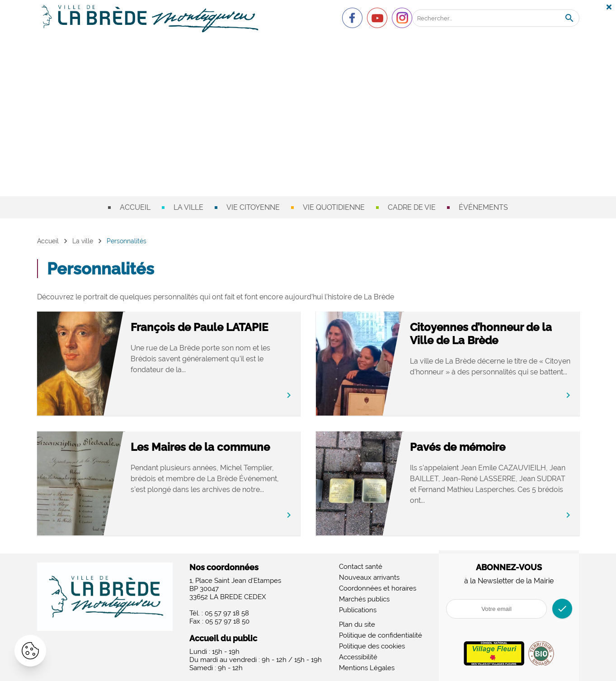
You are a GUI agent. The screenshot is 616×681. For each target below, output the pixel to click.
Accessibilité (358, 657)
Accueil (135, 207)
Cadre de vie (412, 207)
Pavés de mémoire (458, 447)
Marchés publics (364, 599)
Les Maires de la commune (200, 447)
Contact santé (361, 567)
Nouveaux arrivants (369, 577)
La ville (188, 207)
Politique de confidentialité (381, 635)
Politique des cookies (372, 646)
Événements (483, 207)
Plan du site (357, 624)
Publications (358, 610)
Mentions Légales (367, 668)
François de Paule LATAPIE (199, 327)
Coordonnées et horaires (378, 588)
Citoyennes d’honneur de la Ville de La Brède (481, 334)
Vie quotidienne (334, 207)
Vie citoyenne (253, 207)
